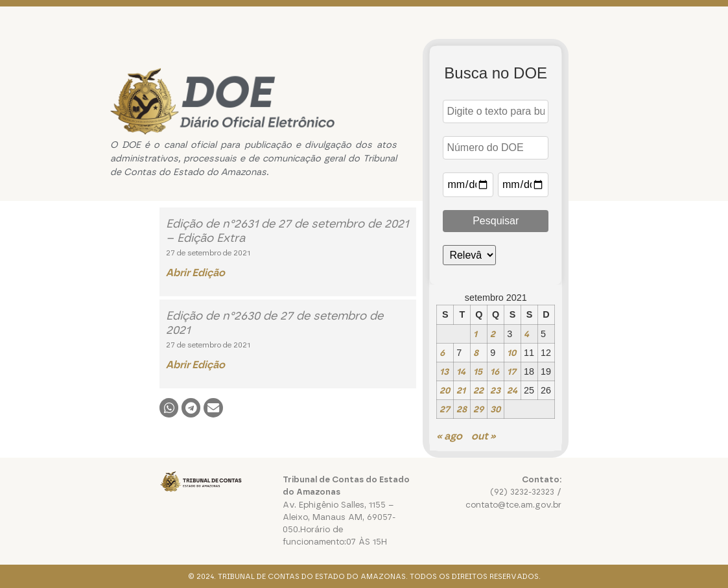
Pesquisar (496, 221)
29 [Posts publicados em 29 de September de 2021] (478, 409)
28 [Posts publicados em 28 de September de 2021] (462, 409)
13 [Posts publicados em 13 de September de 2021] (444, 371)
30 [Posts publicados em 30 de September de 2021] (495, 409)
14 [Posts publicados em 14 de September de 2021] (461, 371)
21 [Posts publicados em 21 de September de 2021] (461, 390)
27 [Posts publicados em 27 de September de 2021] (445, 409)
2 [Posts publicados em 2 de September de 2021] (493, 334)
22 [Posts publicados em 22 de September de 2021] (478, 390)
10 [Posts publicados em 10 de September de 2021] (511, 353)
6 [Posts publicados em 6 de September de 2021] (442, 353)
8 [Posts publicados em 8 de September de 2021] (476, 353)
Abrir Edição (195, 273)
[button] (169, 407)
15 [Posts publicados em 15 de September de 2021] (478, 371)
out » (484, 436)
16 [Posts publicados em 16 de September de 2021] (495, 371)
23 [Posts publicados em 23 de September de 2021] (495, 390)
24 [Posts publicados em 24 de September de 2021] (512, 390)
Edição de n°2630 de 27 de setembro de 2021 (275, 323)
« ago (449, 436)
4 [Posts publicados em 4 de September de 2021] (526, 334)
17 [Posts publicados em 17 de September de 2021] (511, 371)
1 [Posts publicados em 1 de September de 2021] (475, 334)
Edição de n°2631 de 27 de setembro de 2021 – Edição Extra (287, 231)
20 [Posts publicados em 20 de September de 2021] (445, 390)
